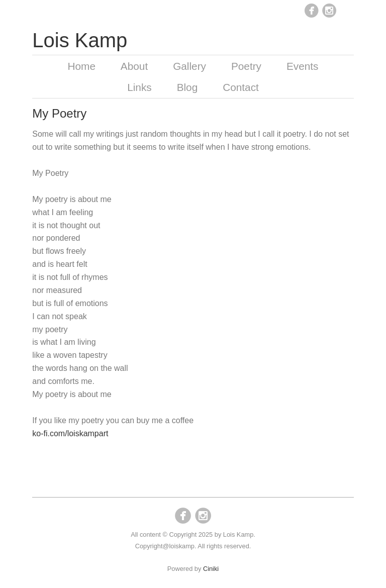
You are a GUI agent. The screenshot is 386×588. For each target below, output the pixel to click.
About (134, 66)
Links (139, 87)
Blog (187, 87)
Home (81, 66)
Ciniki (211, 569)
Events (303, 66)
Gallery (189, 66)
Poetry (246, 66)
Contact (241, 87)
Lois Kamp (80, 40)
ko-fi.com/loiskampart (70, 433)
